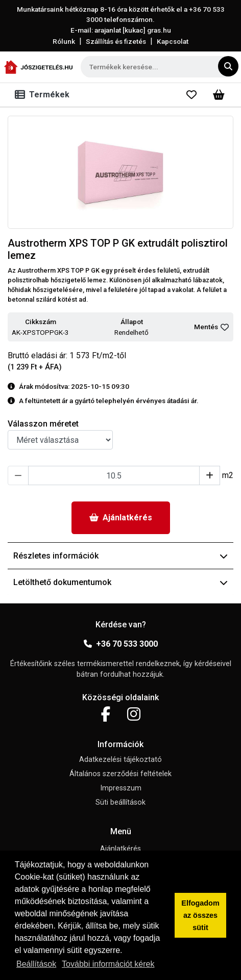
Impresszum (121, 788)
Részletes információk (120, 556)
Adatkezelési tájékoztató (120, 760)
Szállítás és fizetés (116, 41)
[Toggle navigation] (44, 95)
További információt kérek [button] (108, 964)
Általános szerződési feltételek (120, 774)
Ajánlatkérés (121, 518)
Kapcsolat (173, 41)
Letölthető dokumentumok (120, 582)
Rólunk (64, 41)
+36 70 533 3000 (121, 644)
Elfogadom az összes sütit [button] (200, 915)
